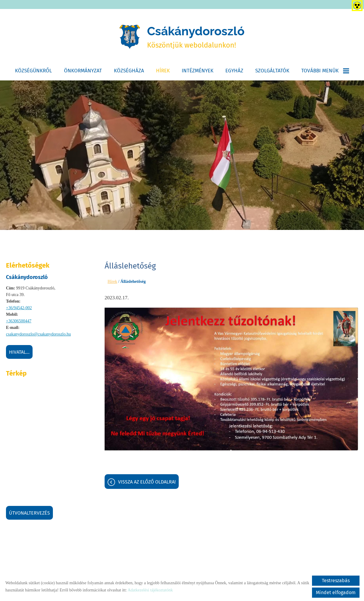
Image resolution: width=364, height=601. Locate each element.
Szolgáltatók (272, 71)
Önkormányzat (83, 71)
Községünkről (33, 71)
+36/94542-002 (19, 308)
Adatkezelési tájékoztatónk (150, 590)
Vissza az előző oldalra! (147, 482)
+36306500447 (19, 321)
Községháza (129, 71)
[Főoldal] (130, 37)
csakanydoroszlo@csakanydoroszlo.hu (38, 334)
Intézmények (198, 71)
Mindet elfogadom (336, 592)
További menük (325, 71)
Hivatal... (19, 352)
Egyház (234, 71)
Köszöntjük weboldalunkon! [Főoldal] (196, 37)
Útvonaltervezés (29, 513)
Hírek (163, 71)
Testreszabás (336, 581)
